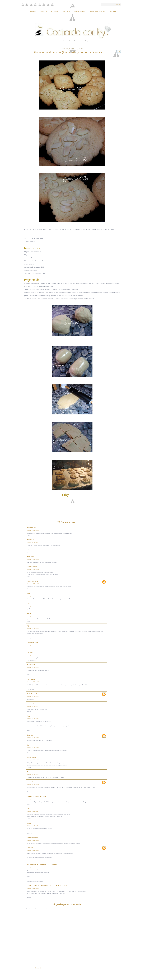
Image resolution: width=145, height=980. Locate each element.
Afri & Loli (31, 540)
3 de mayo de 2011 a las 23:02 (33, 784)
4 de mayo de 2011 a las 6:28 (33, 840)
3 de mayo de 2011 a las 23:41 (33, 811)
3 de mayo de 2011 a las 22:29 (33, 760)
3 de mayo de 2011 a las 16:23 (33, 559)
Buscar (118, 5)
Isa (28, 745)
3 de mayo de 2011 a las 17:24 (33, 584)
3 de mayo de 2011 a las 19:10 (33, 645)
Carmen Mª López (33, 643)
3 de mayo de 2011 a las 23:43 (33, 826)
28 (119, 52)
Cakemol (30, 653)
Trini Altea (30, 557)
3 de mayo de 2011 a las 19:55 (33, 696)
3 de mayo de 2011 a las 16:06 (33, 530)
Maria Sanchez (32, 528)
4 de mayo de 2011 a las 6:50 (33, 850)
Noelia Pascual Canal (34, 694)
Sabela (29, 823)
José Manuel (31, 665)
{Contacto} (113, 11)
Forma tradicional (80, 11)
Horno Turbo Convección (97, 11)
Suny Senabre (31, 679)
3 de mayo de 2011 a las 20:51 (33, 738)
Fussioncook (43, 11)
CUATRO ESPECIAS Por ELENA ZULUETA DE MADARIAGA (47, 886)
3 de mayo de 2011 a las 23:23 (33, 799)
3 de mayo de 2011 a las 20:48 (33, 719)
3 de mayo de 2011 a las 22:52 (33, 774)
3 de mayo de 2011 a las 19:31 (33, 655)
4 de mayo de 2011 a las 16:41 (33, 867)
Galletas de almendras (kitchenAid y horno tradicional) (68, 52)
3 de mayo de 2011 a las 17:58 (33, 616)
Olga (29, 603)
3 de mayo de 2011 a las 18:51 (33, 628)
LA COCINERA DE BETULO (36, 796)
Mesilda (29, 614)
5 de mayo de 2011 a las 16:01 (33, 888)
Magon (29, 716)
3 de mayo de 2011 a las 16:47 (33, 569)
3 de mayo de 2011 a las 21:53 (33, 748)
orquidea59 (31, 704)
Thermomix (32, 11)
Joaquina (30, 772)
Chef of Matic (66, 11)
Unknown (30, 735)
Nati (28, 593)
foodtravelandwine (33, 838)
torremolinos (31, 782)
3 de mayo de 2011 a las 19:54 (33, 682)
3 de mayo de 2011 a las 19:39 (33, 667)
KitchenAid (55, 11)
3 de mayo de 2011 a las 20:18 (33, 706)
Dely (28, 809)
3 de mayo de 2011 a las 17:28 (33, 596)
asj (28, 626)
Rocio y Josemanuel (33, 581)
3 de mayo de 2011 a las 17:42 (33, 606)
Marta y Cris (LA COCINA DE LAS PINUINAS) (42, 864)
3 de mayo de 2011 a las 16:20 (33, 543)
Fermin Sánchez (32, 567)
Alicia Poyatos (31, 757)
